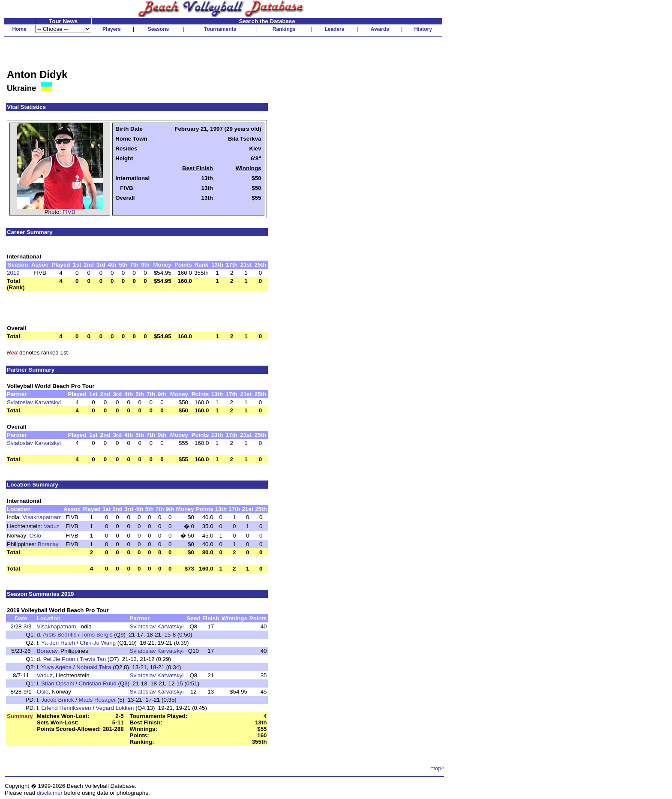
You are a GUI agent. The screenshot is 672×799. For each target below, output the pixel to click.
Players (112, 29)
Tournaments (220, 29)
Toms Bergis (97, 635)
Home (19, 29)
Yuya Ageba (56, 667)
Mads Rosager (97, 700)
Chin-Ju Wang (98, 643)
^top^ (437, 768)
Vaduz (52, 526)
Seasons (158, 29)
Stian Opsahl (57, 683)
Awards (380, 29)
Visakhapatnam (42, 517)
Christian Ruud (98, 683)
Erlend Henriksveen (66, 708)
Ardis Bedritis (60, 635)
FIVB (69, 212)
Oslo (35, 536)
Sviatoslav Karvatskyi (34, 402)
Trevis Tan (93, 659)
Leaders (334, 29)
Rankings (284, 29)
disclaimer (50, 793)
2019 (13, 273)
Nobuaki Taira (94, 667)
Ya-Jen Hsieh (58, 643)
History (423, 29)
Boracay (48, 544)
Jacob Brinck (57, 700)
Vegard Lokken (115, 708)
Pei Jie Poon (59, 659)
